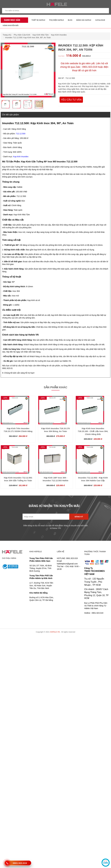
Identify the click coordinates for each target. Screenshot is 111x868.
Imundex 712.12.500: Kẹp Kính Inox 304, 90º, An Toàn (28, 38)
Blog (70, 20)
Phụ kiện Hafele (57, 20)
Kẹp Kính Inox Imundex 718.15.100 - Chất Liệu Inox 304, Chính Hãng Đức (93, 431)
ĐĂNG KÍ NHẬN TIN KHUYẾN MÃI (54, 506)
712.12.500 (21, 134)
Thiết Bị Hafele (38, 20)
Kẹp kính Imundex (21, 157)
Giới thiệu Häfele (9, 558)
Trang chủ (7, 35)
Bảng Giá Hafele (84, 20)
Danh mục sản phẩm (11, 21)
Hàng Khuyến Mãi (11, 25)
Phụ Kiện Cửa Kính (22, 35)
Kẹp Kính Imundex (59, 35)
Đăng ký (79, 517)
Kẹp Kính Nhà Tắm (41, 35)
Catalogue (100, 20)
